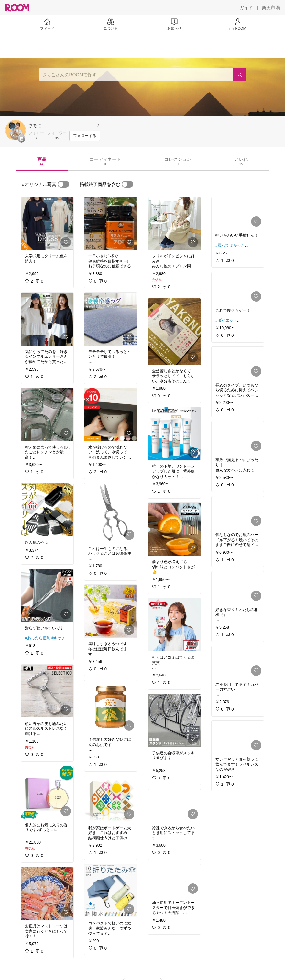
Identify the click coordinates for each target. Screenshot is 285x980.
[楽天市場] (271, 8)
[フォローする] (85, 136)
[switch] (63, 184)
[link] (47, 223)
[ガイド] (246, 8)
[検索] (240, 75)
